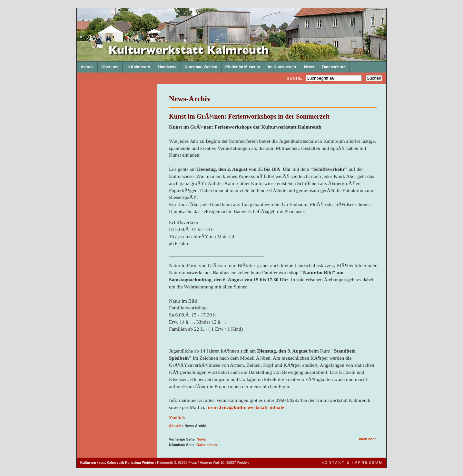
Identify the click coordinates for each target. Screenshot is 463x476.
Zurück (177, 418)
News (307, 65)
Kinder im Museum (241, 65)
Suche (294, 78)
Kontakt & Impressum (352, 462)
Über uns (108, 65)
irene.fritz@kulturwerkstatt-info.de (246, 407)
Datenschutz (332, 65)
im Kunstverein (280, 65)
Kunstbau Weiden (199, 65)
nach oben (368, 439)
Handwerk (165, 65)
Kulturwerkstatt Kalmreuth (77, 8)
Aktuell (85, 65)
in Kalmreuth (136, 65)
